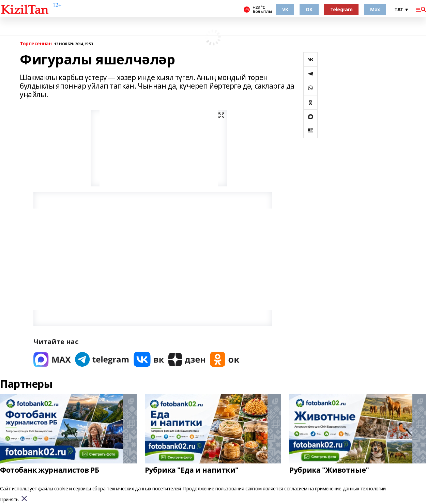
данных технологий (364, 488)
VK (285, 9)
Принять (9, 500)
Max (375, 9)
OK (309, 9)
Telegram (341, 9)
